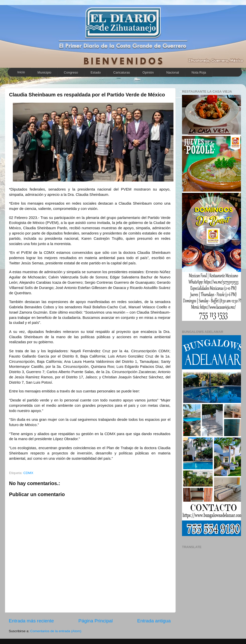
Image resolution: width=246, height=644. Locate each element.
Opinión (148, 72)
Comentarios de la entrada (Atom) (56, 631)
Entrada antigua (154, 621)
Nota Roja (199, 72)
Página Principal (96, 621)
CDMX (28, 473)
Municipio (44, 72)
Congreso (71, 72)
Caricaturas (121, 72)
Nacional (173, 72)
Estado (96, 72)
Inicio (21, 72)
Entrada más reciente (31, 621)
